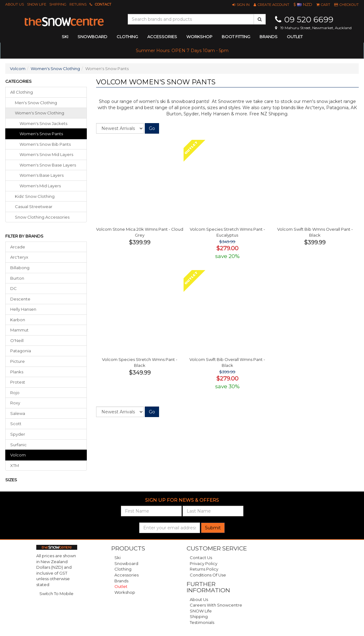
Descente (20, 299)
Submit (213, 528)
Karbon (18, 320)
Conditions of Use (208, 575)
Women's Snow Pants (41, 134)
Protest (18, 382)
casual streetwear (34, 207)
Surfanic (18, 445)
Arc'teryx (19, 257)
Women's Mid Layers (40, 186)
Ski (118, 558)
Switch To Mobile (56, 594)
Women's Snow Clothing (55, 69)
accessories (162, 37)
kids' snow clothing (35, 196)
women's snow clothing (40, 113)
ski (65, 37)
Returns (78, 4)
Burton (17, 278)
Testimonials (202, 622)
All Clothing (22, 92)
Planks (17, 372)
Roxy (15, 403)
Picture (18, 361)
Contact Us (201, 558)
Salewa (18, 413)
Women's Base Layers (42, 175)
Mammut (19, 330)
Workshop (199, 37)
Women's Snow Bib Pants (45, 144)
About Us (15, 4)
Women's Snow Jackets (43, 123)
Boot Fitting (236, 37)
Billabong (20, 268)
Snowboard (126, 563)
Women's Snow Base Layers (48, 165)
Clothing (123, 569)
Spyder (18, 434)
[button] (241, 5)
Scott (16, 424)
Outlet (295, 37)
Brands (269, 37)
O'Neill (17, 340)
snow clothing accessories (42, 217)
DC (13, 288)
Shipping (58, 4)
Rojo (15, 393)
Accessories (127, 575)
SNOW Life (37, 4)
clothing (127, 37)
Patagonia (21, 351)
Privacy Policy (204, 563)
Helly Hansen (23, 309)
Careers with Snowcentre (216, 605)
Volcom (18, 69)
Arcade (18, 247)
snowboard (92, 37)
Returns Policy (204, 569)
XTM (15, 465)
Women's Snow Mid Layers (46, 154)
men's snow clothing (36, 103)
